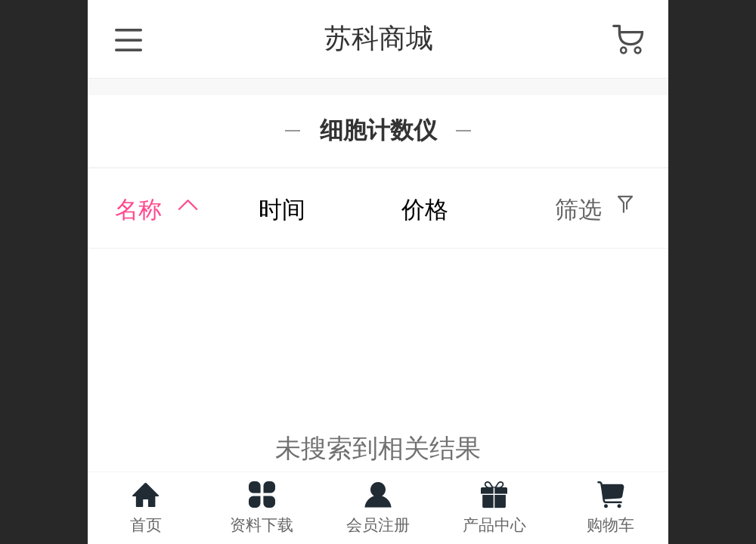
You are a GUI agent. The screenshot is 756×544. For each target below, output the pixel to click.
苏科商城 (379, 38)
